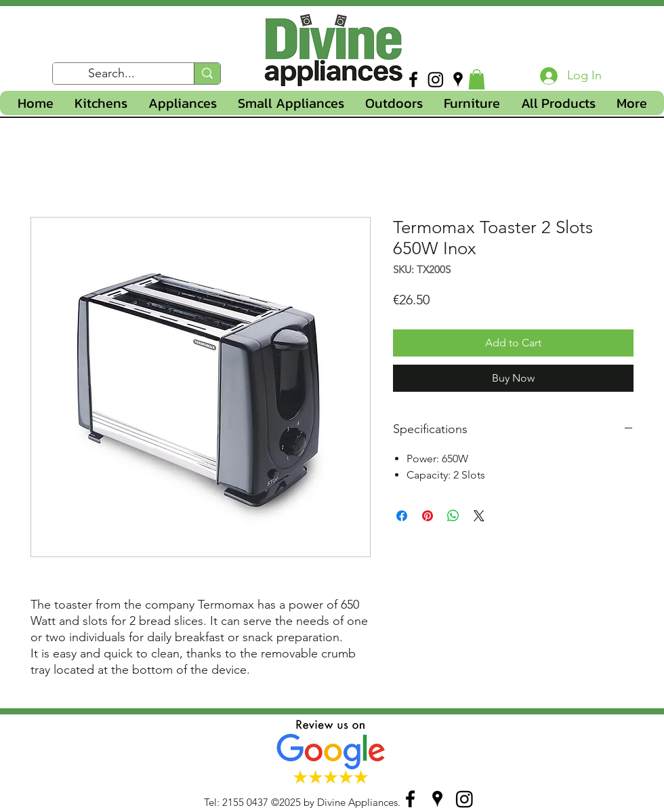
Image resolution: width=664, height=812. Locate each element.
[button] (477, 79)
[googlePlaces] (458, 79)
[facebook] (413, 79)
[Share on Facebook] (402, 516)
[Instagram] (436, 79)
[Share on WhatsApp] (453, 516)
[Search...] (112, 74)
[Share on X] (479, 516)
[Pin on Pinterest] (428, 516)
